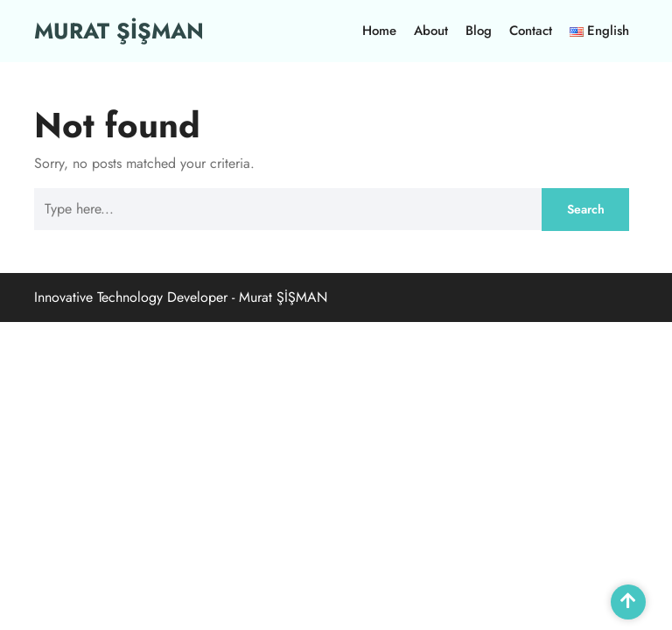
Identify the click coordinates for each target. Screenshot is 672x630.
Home (379, 31)
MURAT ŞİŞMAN (119, 31)
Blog (479, 31)
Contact (531, 31)
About (431, 31)
